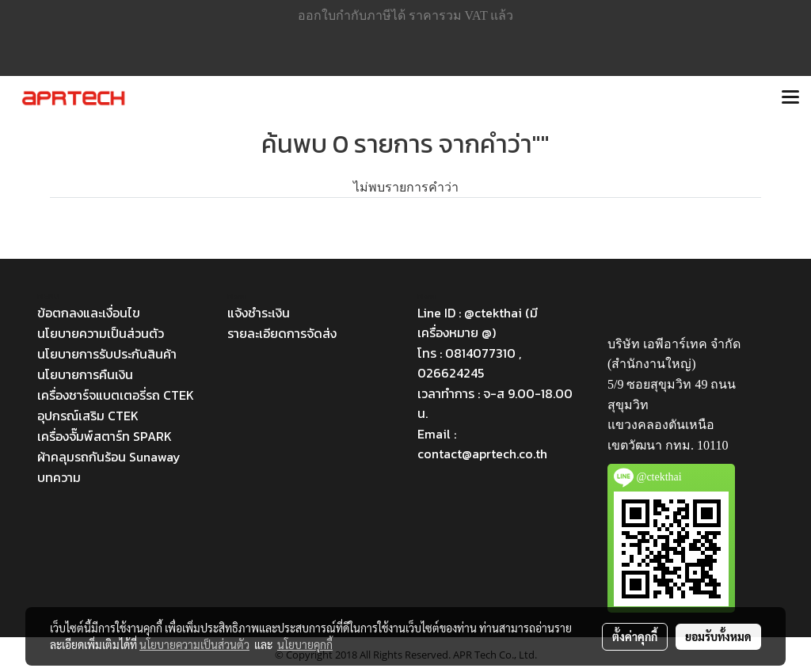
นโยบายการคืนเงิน (85, 374)
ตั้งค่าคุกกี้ (635, 636)
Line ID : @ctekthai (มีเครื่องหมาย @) (478, 323)
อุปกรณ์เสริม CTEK (88, 416)
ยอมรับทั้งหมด (718, 636)
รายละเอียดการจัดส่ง (282, 333)
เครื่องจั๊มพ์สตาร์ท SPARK (105, 436)
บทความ (59, 477)
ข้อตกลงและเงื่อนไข (89, 313)
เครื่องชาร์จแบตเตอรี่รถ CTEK (116, 395)
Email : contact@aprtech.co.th (482, 444)
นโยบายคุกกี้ (305, 644)
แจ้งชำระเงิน (259, 313)
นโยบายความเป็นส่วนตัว (101, 333)
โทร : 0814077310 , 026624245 (469, 363)
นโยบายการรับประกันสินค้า (107, 354)
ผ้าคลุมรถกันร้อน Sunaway (109, 457)
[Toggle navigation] (790, 98)
